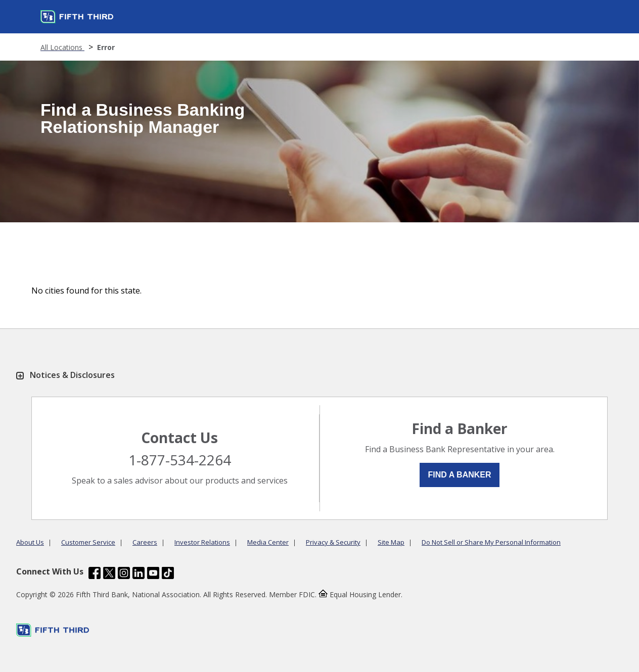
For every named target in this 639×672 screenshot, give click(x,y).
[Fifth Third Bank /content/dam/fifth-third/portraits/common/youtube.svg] (153, 574)
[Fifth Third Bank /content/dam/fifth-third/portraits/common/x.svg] (109, 574)
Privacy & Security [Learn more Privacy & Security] (333, 542)
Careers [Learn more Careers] (145, 542)
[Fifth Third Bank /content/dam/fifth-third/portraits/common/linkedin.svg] (139, 574)
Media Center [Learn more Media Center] (268, 542)
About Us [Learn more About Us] (30, 542)
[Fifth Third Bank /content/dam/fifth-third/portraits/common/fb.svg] (95, 574)
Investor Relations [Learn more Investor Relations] (202, 542)
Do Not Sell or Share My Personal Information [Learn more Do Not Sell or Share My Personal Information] (491, 542)
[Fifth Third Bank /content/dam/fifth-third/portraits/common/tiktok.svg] (168, 574)
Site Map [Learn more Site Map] (391, 542)
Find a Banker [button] (459, 475)
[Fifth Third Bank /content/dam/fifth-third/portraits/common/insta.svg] (124, 574)
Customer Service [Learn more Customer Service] (88, 542)
